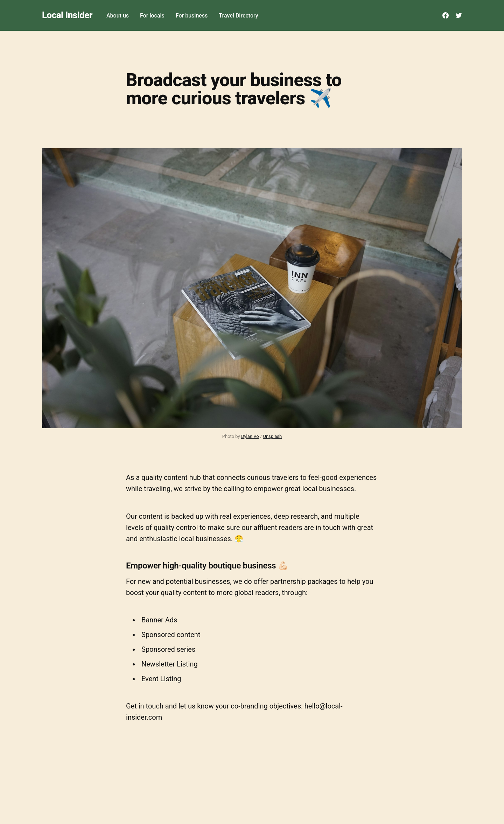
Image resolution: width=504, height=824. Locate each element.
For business (192, 16)
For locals (152, 16)
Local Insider (67, 15)
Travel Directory (238, 16)
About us (118, 16)
